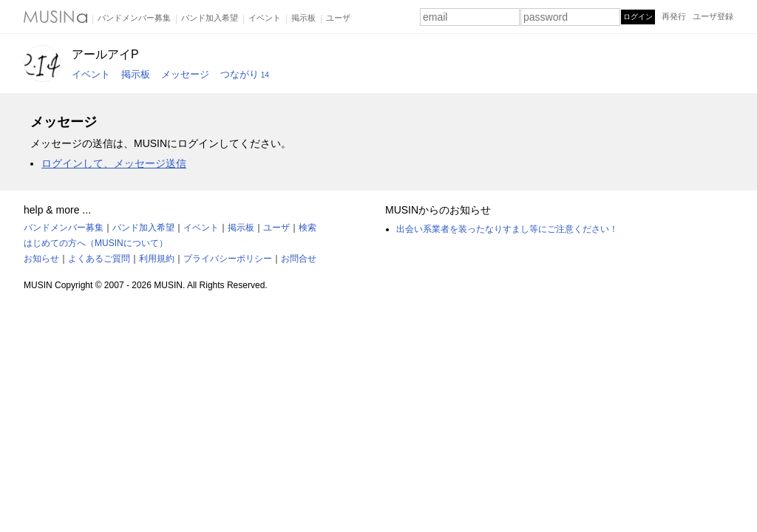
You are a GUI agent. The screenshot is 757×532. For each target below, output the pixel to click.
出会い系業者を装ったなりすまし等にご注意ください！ (507, 229)
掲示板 (303, 18)
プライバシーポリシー (228, 259)
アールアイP (105, 54)
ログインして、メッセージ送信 (114, 163)
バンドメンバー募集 (134, 18)
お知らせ (41, 259)
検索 (308, 228)
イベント (265, 18)
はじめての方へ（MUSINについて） (96, 243)
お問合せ (299, 259)
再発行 (674, 16)
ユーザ (338, 18)
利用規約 (157, 259)
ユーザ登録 (713, 16)
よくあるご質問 (99, 259)
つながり (245, 74)
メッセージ (185, 74)
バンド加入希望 (210, 18)
